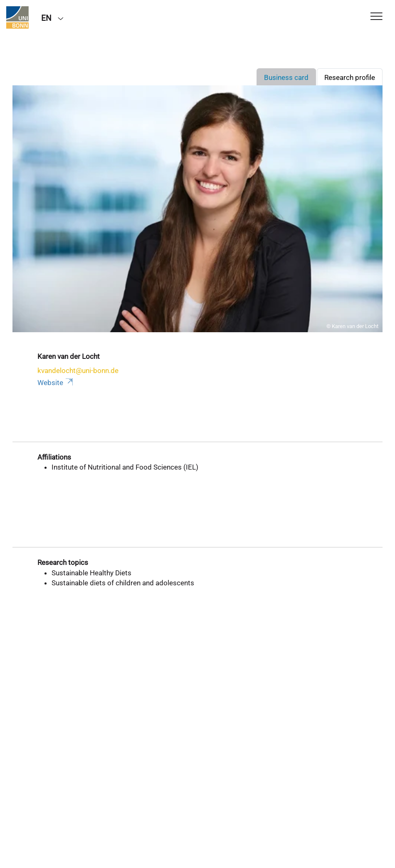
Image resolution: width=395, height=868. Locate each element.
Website (56, 383)
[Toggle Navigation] (376, 17)
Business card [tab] (286, 77)
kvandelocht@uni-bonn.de (78, 371)
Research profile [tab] (350, 77)
